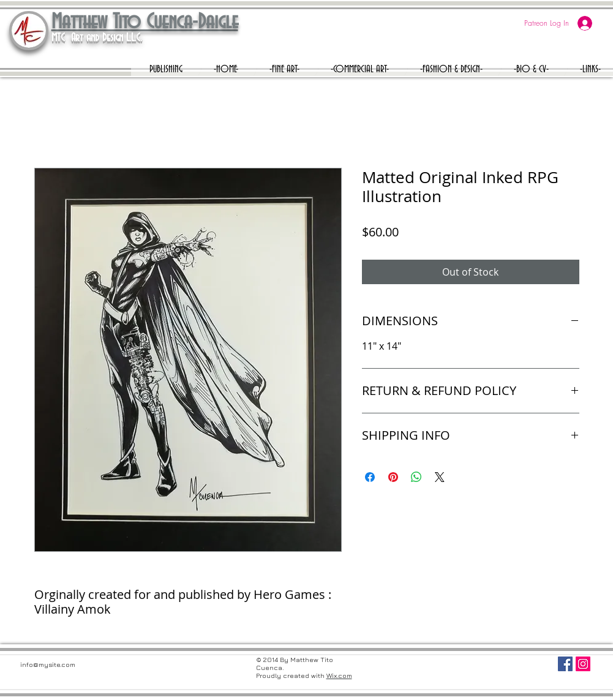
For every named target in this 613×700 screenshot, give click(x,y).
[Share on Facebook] (370, 477)
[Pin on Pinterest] (393, 477)
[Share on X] (440, 477)
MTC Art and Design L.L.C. (97, 38)
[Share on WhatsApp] (416, 477)
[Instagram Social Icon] (583, 664)
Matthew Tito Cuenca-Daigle (145, 22)
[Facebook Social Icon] (565, 664)
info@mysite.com (48, 664)
